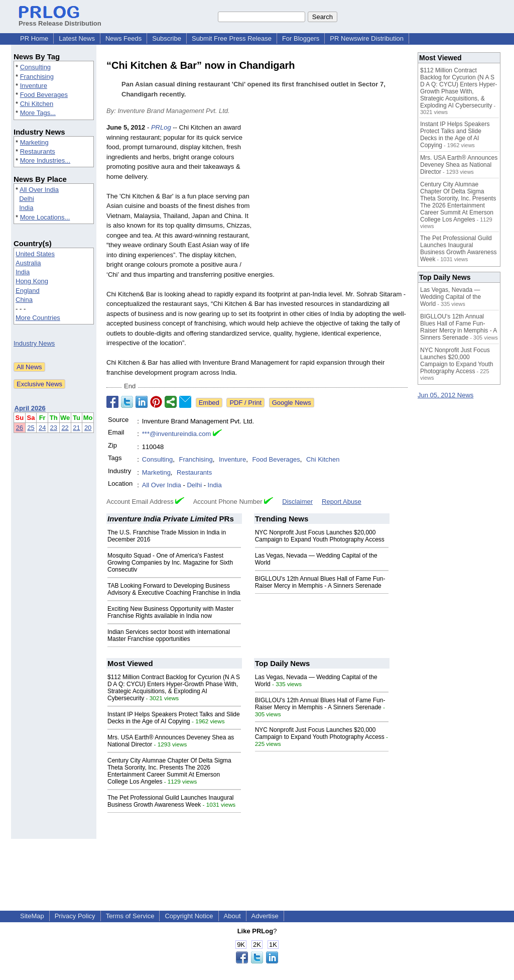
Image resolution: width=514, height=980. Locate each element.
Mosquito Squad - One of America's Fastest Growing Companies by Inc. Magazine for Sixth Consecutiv (170, 563)
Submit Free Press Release (232, 38)
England (28, 291)
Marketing (34, 142)
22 (65, 428)
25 (31, 428)
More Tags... (38, 113)
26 (20, 428)
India (26, 208)
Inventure (34, 86)
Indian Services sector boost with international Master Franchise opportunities (169, 635)
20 (88, 428)
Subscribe (167, 38)
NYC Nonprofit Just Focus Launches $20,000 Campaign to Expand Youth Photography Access (320, 536)
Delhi (27, 199)
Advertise (265, 916)
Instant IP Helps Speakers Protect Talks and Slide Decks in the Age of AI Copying (174, 718)
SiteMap (32, 916)
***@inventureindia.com (177, 434)
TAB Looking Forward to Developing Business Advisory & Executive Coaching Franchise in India (174, 589)
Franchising (37, 77)
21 (76, 428)
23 (54, 428)
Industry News (34, 343)
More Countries (38, 318)
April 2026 (30, 408)
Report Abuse (342, 502)
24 (42, 428)
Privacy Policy (75, 916)
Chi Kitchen (37, 104)
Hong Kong (32, 281)
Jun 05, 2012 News (445, 395)
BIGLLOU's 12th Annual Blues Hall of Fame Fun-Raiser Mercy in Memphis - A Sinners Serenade (320, 582)
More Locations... (45, 217)
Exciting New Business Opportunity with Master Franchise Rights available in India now (170, 612)
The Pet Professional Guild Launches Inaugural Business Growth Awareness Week (171, 801)
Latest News (77, 38)
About (232, 916)
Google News (292, 403)
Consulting (35, 67)
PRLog (161, 127)
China (24, 300)
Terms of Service (130, 916)
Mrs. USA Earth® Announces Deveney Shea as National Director (459, 165)
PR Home (34, 38)
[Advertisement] (332, 196)
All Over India (39, 190)
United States (35, 254)
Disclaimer (297, 502)
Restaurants (38, 151)
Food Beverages (44, 95)
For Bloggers (301, 38)
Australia (28, 263)
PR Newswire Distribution (367, 38)
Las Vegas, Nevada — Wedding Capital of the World (451, 297)
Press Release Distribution (60, 20)
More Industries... (45, 160)
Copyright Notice (189, 916)
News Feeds (123, 38)
